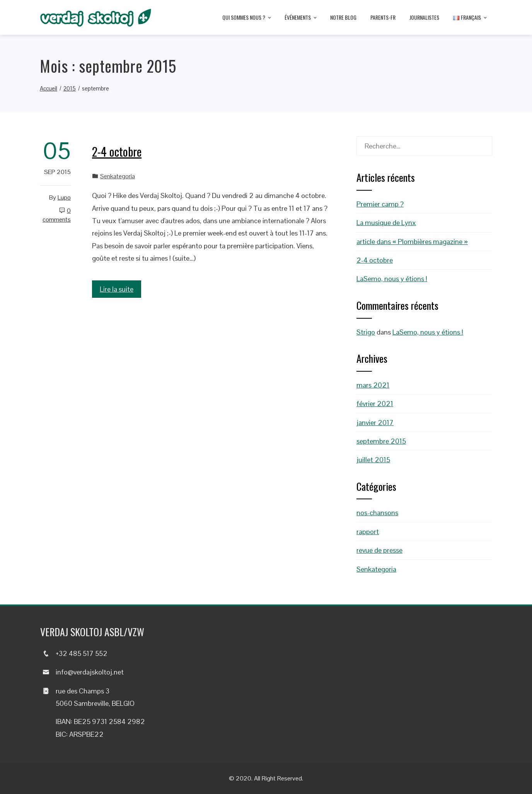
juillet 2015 (373, 460)
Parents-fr (383, 17)
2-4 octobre (117, 151)
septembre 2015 (381, 441)
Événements (301, 18)
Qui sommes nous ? (247, 18)
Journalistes (424, 17)
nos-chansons (377, 513)
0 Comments (57, 215)
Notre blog (343, 17)
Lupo (64, 197)
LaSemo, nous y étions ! (392, 279)
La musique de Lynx (386, 223)
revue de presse (379, 550)
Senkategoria (118, 176)
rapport (368, 532)
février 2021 (375, 404)
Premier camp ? (380, 204)
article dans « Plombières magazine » (412, 242)
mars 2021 (373, 385)
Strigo (366, 332)
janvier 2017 (375, 423)
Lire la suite (117, 289)
